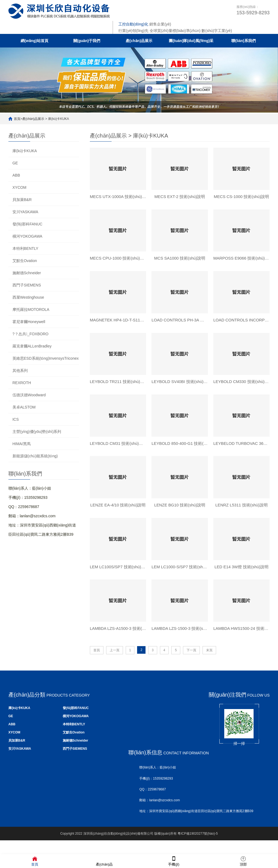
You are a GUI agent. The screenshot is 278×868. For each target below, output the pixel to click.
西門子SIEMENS (27, 285)
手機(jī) (174, 861)
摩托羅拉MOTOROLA (31, 309)
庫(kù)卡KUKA (25, 151)
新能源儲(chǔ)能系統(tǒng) (35, 456)
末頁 (209, 655)
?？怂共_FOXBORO (31, 334)
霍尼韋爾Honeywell (29, 322)
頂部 (243, 861)
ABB (16, 175)
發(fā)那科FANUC (27, 224)
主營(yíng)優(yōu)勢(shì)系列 (37, 432)
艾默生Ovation (25, 261)
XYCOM (19, 187)
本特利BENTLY (25, 248)
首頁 (17, 119)
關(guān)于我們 (87, 41)
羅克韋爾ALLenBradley (32, 346)
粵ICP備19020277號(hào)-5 (198, 838)
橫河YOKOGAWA (27, 236)
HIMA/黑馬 (22, 444)
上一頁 (115, 655)
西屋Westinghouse (28, 297)
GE (15, 163)
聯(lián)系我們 (243, 41)
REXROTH (22, 383)
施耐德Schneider (27, 273)
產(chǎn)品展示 (139, 41)
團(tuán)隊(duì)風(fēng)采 (191, 41)
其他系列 (20, 371)
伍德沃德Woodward (29, 395)
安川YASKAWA (25, 212)
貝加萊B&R (22, 200)
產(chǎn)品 (104, 861)
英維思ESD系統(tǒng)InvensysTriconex (46, 358)
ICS (16, 419)
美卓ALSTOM (24, 407)
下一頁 (191, 655)
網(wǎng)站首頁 (34, 41)
